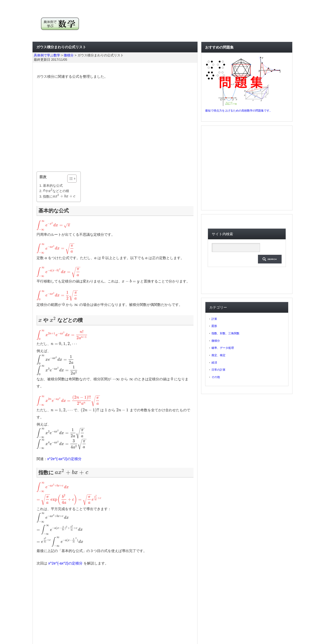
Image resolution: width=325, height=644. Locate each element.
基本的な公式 (53, 186)
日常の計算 (218, 370)
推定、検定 (218, 355)
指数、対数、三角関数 (225, 333)
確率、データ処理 (223, 348)
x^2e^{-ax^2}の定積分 (64, 459)
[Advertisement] (115, 126)
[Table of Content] (72, 179)
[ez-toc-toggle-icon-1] (69, 179)
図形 (214, 326)
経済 (214, 363)
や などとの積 (56, 191)
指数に (59, 197)
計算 (214, 319)
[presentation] (44, 191)
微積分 (216, 341)
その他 (216, 377)
